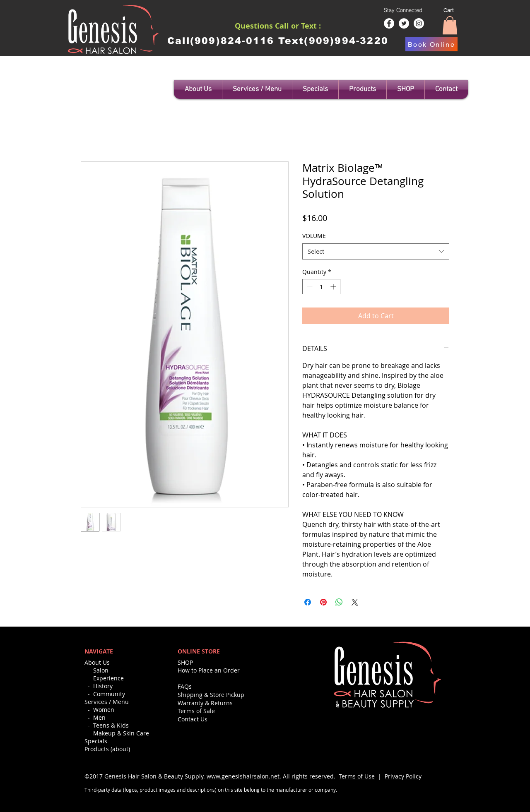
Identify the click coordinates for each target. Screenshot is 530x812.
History (103, 686)
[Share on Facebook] (308, 602)
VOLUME (314, 236)
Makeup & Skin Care (121, 733)
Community (109, 694)
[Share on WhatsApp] (339, 602)
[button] (450, 25)
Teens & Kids (111, 725)
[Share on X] (355, 602)
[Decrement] (309, 287)
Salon (101, 670)
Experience (108, 678)
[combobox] (376, 251)
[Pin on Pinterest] (323, 602)
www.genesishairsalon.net (243, 776)
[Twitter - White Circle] (404, 23)
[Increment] (334, 287)
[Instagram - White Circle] (419, 23)
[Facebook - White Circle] (389, 23)
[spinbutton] (321, 287)
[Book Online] (431, 44)
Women (104, 710)
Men (99, 717)
